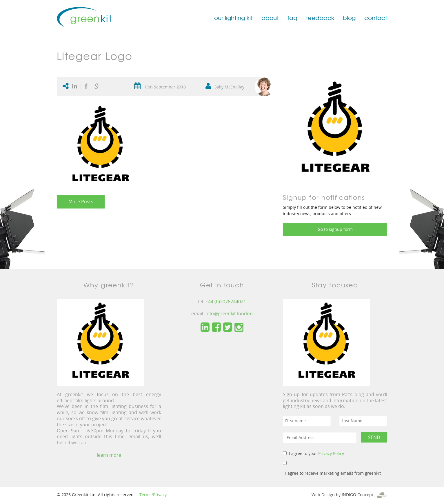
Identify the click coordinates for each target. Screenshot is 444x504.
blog (349, 18)
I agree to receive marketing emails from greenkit (333, 473)
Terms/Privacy (153, 495)
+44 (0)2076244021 (226, 302)
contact (376, 18)
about (270, 18)
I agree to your (316, 453)
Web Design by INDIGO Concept (349, 495)
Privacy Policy (331, 453)
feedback (320, 18)
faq (292, 18)
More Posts (81, 202)
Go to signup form (335, 229)
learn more (109, 455)
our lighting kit (233, 18)
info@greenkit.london (229, 313)
